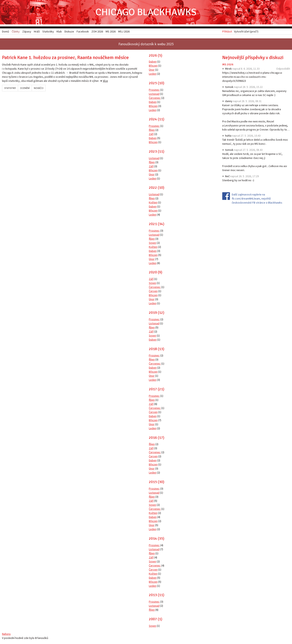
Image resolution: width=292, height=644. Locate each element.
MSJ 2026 (124, 31)
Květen (153, 202)
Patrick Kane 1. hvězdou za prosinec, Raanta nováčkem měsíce (65, 57)
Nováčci (39, 88)
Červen (153, 291)
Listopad (154, 94)
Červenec (155, 98)
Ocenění (25, 88)
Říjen (152, 130)
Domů (6, 31)
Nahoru (6, 634)
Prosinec (154, 90)
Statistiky (10, 88)
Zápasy (27, 31)
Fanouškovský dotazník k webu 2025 (146, 44)
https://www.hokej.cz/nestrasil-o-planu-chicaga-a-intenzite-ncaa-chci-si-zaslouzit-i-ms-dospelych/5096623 (252, 77)
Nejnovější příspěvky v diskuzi (253, 57)
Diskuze (69, 31)
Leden (153, 74)
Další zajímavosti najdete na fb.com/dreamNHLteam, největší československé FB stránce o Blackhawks (257, 198)
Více (105, 81)
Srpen (152, 243)
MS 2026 (228, 64)
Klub (59, 31)
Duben (153, 61)
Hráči (37, 31)
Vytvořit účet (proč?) (246, 31)
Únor (152, 70)
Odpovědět (283, 69)
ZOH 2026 (97, 31)
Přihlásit (227, 31)
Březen (153, 66)
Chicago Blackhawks (146, 12)
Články (16, 31)
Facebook (83, 31)
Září (151, 134)
